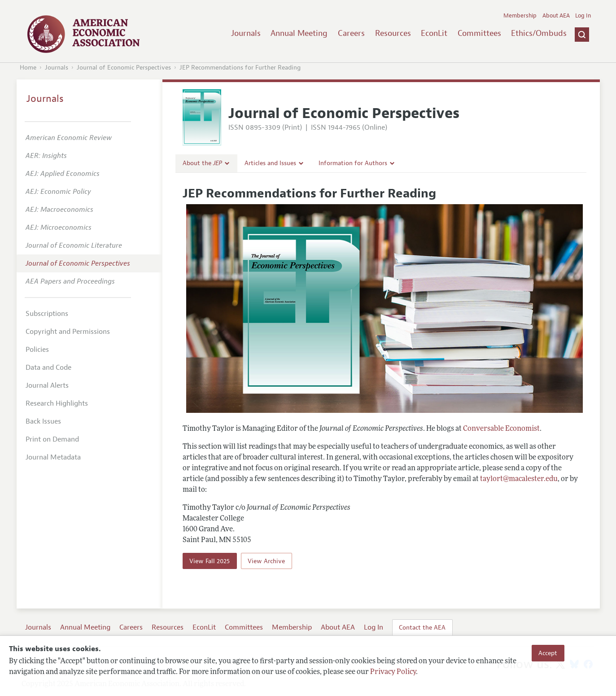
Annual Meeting (299, 33)
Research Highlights (57, 403)
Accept (548, 653)
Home (28, 68)
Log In (583, 16)
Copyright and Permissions (68, 332)
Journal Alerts (47, 385)
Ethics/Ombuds (539, 33)
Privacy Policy (393, 672)
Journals (246, 33)
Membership (520, 16)
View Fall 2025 (210, 561)
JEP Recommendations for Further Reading (240, 68)
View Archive (266, 561)
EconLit (434, 33)
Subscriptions (47, 314)
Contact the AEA (422, 627)
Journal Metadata (53, 457)
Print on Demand (52, 439)
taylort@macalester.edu (519, 479)
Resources (393, 33)
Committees (479, 33)
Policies (37, 350)
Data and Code (48, 368)
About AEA (556, 16)
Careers (351, 33)
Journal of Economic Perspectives (124, 68)
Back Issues (43, 421)
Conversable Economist (501, 429)
